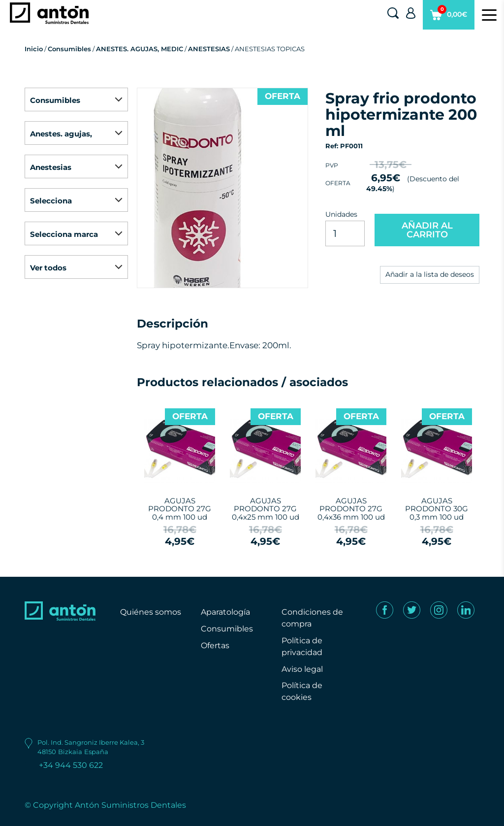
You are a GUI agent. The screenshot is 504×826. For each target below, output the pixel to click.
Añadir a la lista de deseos (430, 274)
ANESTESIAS (209, 49)
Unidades (341, 214)
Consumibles (69, 49)
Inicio (34, 49)
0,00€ (449, 17)
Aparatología (225, 612)
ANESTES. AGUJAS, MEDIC (140, 49)
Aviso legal (302, 669)
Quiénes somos (151, 612)
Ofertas (215, 645)
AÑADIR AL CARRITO (427, 230)
